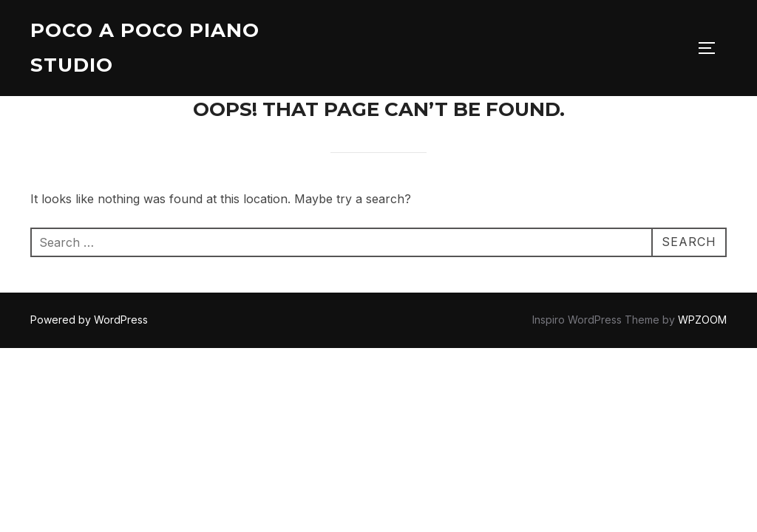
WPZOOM (702, 320)
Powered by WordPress (89, 320)
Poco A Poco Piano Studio (145, 48)
